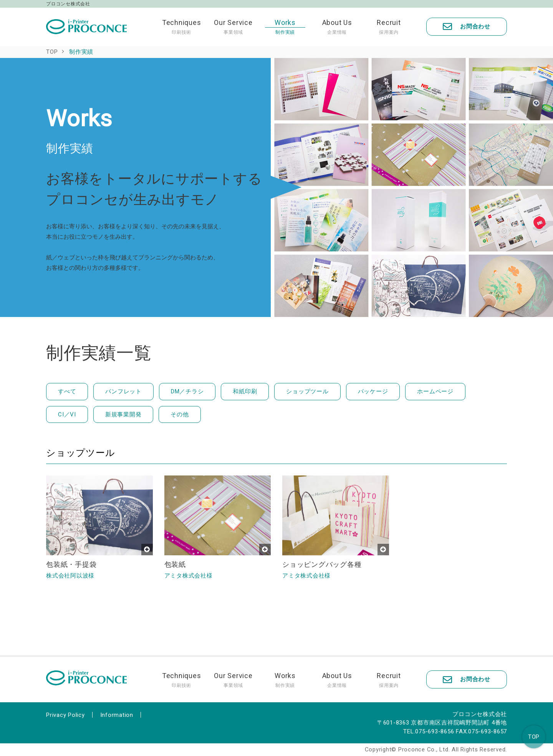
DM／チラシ (187, 391)
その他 (180, 414)
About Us (337, 27)
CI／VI (67, 414)
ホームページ (435, 391)
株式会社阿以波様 (70, 576)
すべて (67, 391)
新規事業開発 (123, 414)
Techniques (181, 27)
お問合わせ (467, 26)
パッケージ (373, 391)
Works (285, 27)
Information (117, 715)
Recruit (389, 27)
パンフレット (123, 391)
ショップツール (307, 391)
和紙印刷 (245, 391)
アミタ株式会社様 (189, 576)
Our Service (233, 27)
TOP (534, 737)
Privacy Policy (65, 715)
